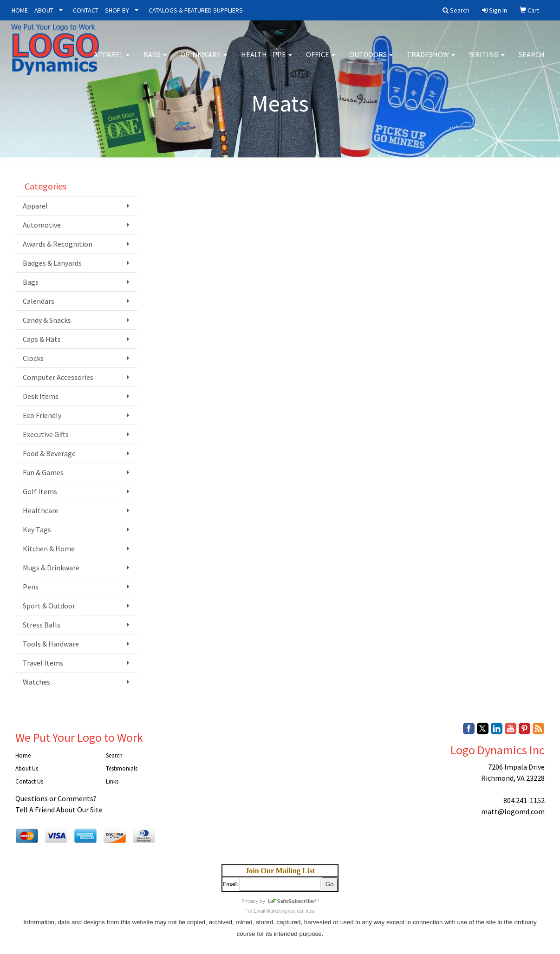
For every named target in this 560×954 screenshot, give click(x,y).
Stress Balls (42, 625)
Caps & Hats (42, 339)
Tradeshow (431, 60)
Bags (155, 60)
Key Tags (37, 529)
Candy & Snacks (47, 320)
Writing (487, 60)
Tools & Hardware (51, 644)
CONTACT (86, 10)
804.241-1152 (524, 800)
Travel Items (43, 663)
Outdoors (371, 60)
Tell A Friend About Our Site (59, 810)
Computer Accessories (58, 377)
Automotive (42, 225)
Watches (36, 682)
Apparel (112, 60)
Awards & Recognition (58, 244)
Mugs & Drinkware (51, 568)
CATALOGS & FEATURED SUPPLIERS (196, 10)
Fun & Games (43, 472)
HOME (20, 10)
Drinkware (204, 60)
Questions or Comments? (56, 798)
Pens (31, 587)
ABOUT (44, 10)
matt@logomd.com (513, 811)
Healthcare (41, 510)
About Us (27, 768)
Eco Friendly (42, 415)
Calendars (39, 301)
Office (321, 60)
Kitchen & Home (49, 549)
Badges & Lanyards (52, 263)
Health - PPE (267, 60)
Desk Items (41, 396)
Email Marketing (270, 911)
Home (23, 755)
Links (112, 781)
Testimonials (122, 768)
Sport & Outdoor (49, 606)
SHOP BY (117, 10)
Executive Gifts (46, 434)
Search (532, 60)
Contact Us (29, 781)
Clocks (33, 358)
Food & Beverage (49, 453)
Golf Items (40, 491)
